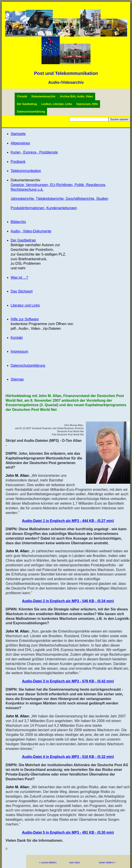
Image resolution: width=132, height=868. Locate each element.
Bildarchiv (18, 222)
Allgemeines (20, 143)
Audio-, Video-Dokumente (31, 231)
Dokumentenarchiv (43, 96)
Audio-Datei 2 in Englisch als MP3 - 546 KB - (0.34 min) (68, 601)
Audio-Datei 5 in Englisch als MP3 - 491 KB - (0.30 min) (68, 832)
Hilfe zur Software (25, 319)
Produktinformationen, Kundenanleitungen (44, 208)
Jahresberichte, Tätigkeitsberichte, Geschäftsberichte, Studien (59, 199)
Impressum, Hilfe (87, 104)
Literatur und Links (25, 305)
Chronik (22, 96)
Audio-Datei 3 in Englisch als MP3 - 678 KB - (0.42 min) (68, 681)
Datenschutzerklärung (31, 112)
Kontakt (17, 338)
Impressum (19, 351)
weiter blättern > (107, 862)
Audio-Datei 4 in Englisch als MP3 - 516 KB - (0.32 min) (68, 757)
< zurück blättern (48, 862)
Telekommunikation (26, 171)
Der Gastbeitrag (27, 104)
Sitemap (17, 379)
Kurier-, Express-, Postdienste (34, 152)
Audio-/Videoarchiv (66, 82)
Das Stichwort (22, 291)
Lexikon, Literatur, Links (57, 104)
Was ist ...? (19, 277)
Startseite (18, 134)
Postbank (18, 162)
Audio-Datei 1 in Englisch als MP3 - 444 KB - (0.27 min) (68, 521)
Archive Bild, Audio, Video (76, 96)
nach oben (75, 862)
